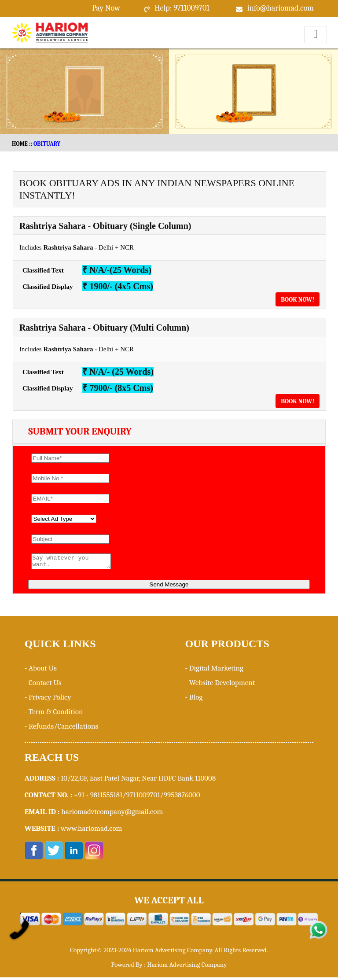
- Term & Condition (54, 714)
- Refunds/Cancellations (62, 729)
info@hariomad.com (281, 8)
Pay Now (106, 8)
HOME (20, 144)
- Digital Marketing (214, 671)
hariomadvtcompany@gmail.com (112, 814)
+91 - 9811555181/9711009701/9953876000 (137, 798)
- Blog (194, 700)
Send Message (169, 587)
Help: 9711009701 (182, 8)
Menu (316, 43)
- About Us (41, 671)
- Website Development (220, 685)
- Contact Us (43, 685)
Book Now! (298, 300)
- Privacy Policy (48, 700)
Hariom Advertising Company (187, 967)
